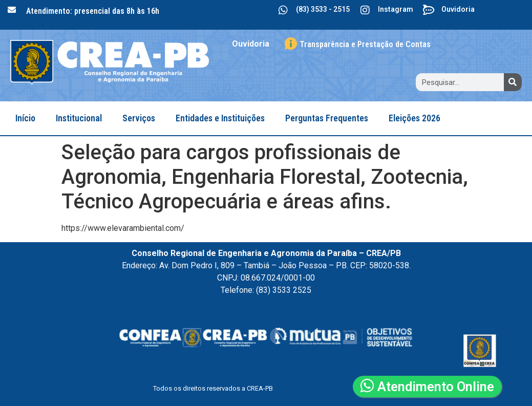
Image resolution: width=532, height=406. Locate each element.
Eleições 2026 (414, 118)
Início (25, 118)
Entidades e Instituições (220, 118)
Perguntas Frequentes (327, 118)
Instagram (396, 9)
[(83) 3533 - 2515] (283, 10)
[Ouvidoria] (429, 10)
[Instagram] (365, 10)
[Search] (513, 82)
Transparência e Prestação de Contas (365, 44)
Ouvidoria (458, 9)
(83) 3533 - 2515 (323, 9)
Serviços (139, 118)
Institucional (79, 118)
